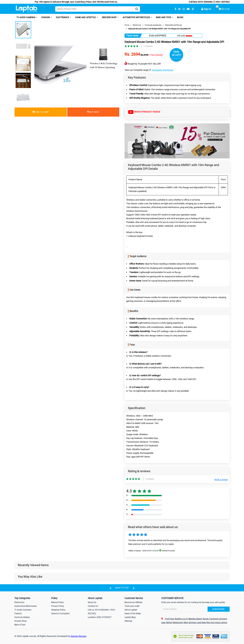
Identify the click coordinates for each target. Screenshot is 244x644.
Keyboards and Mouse (162, 70)
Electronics (63, 17)
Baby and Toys (164, 17)
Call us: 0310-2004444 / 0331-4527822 (102, 612)
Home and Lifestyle (86, 17)
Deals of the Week (133, 614)
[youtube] (188, 9)
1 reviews (148, 46)
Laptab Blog (130, 617)
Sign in (206, 9)
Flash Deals (132, 36)
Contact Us (93, 606)
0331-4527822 (221, 2)
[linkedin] (179, 9)
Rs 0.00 (226, 9)
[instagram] (184, 9)
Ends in (153, 36)
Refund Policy (57, 602)
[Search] (98, 9)
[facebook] (175, 9)
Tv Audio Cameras (23, 610)
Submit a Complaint (60, 614)
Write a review (221, 480)
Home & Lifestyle (22, 617)
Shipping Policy (58, 610)
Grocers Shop (109, 17)
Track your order (132, 606)
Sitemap (128, 621)
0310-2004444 (205, 2)
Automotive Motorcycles (136, 17)
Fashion (46, 17)
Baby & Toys (20, 625)
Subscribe (218, 609)
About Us (92, 602)
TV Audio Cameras (26, 17)
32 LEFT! (176, 55)
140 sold (181, 36)
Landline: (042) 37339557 (100, 617)
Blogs (180, 17)
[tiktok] (193, 9)
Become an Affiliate (133, 602)
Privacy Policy (58, 606)
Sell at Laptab (131, 610)
